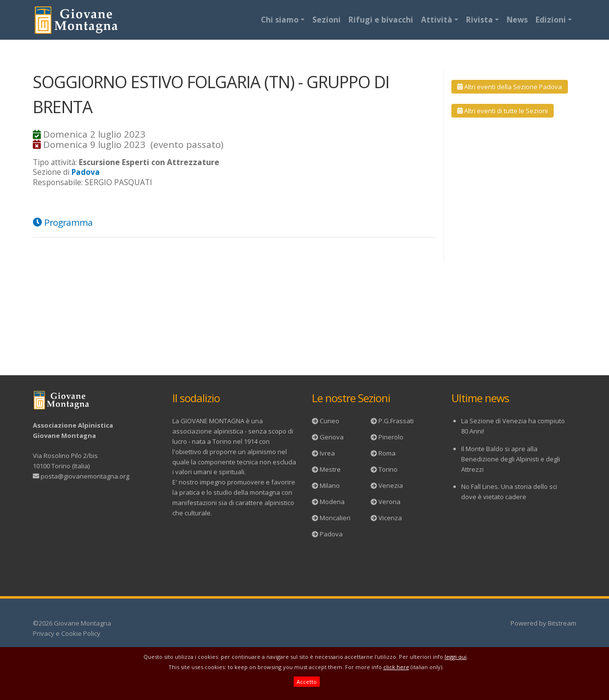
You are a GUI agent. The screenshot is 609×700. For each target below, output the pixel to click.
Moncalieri (335, 518)
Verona (389, 502)
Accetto (307, 682)
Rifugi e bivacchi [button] (381, 20)
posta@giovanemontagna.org (85, 476)
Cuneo (329, 421)
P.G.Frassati (396, 421)
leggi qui (456, 657)
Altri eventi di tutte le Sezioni (503, 111)
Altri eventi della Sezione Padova (510, 87)
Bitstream (562, 623)
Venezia (391, 485)
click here (396, 667)
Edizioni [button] (551, 20)
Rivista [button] (480, 20)
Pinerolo (391, 437)
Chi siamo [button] (280, 20)
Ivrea (327, 453)
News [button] (517, 20)
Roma (387, 453)
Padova (331, 534)
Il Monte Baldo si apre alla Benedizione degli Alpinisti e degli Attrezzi (511, 459)
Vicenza (390, 518)
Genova (332, 437)
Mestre (330, 469)
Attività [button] (437, 20)
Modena (332, 502)
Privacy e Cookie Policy (67, 633)
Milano (330, 485)
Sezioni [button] (327, 20)
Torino (388, 469)
